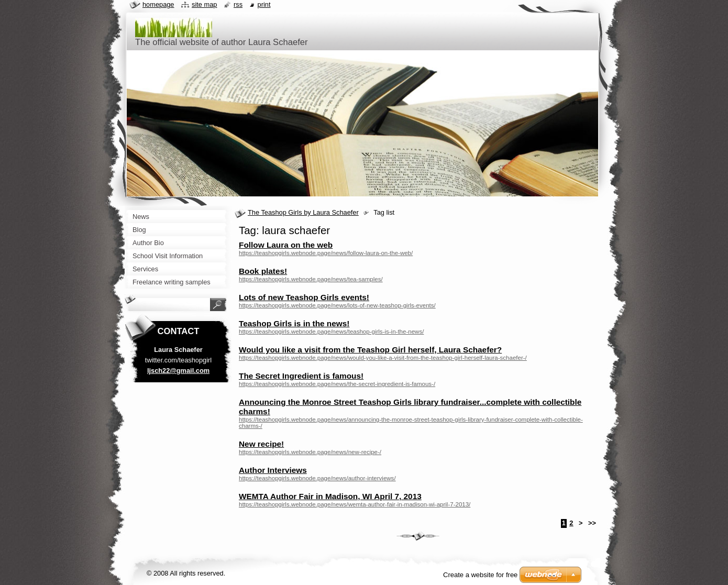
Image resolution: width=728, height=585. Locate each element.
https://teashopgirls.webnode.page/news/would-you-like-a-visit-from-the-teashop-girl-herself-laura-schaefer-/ (383, 358)
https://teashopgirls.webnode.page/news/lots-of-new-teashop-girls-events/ (337, 305)
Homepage (158, 4)
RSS (238, 4)
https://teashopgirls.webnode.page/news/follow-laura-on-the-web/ (326, 253)
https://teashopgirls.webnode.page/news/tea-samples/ (311, 279)
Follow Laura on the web (286, 245)
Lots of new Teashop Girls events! (304, 297)
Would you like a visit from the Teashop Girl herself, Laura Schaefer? (370, 350)
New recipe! (261, 444)
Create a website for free (480, 575)
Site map (204, 4)
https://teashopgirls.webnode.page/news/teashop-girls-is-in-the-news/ (331, 332)
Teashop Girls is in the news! (294, 323)
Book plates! (263, 271)
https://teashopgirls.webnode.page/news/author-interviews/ (317, 478)
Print (264, 4)
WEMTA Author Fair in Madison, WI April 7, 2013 (330, 496)
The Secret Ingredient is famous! (301, 376)
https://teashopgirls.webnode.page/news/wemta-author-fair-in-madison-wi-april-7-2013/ (355, 504)
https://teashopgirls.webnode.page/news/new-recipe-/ (310, 452)
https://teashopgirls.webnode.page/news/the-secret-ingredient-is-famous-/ (337, 384)
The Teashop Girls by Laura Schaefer (303, 212)
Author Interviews (273, 470)
